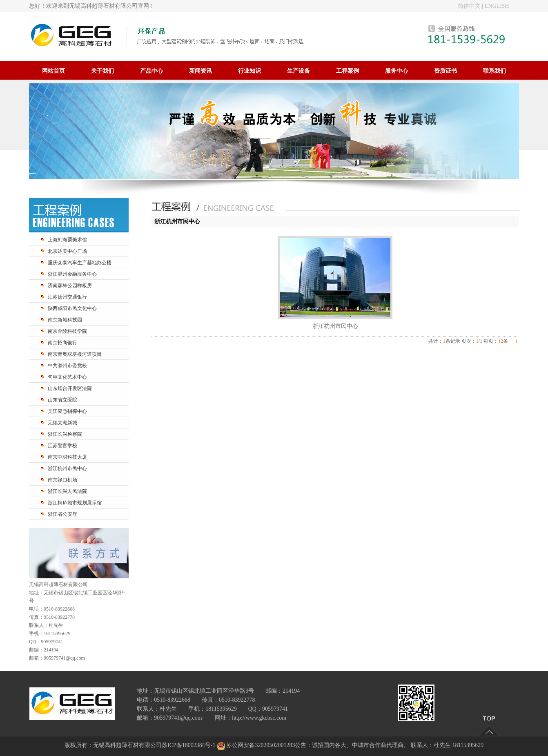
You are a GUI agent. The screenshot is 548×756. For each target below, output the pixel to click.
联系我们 (495, 71)
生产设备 (299, 71)
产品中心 (151, 71)
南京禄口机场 (62, 480)
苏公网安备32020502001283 (261, 745)
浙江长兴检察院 (65, 434)
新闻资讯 (200, 71)
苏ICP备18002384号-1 (188, 745)
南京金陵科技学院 (67, 331)
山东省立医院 (62, 400)
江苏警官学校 (62, 446)
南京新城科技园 (65, 320)
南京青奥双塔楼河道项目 (75, 354)
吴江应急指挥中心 (67, 411)
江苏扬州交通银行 (67, 297)
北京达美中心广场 (67, 251)
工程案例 (348, 71)
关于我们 (102, 71)
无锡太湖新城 (62, 423)
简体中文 (469, 6)
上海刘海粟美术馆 (67, 240)
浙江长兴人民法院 (67, 491)
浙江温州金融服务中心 (72, 274)
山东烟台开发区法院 (70, 388)
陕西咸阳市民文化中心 (72, 308)
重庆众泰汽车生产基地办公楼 (80, 263)
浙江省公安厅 (62, 514)
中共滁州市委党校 (67, 366)
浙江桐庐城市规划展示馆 (75, 503)
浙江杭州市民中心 (67, 468)
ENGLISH (497, 6)
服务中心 (397, 71)
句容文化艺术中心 (67, 377)
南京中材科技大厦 (67, 457)
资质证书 (446, 71)
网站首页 (53, 71)
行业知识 (249, 71)
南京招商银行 (62, 343)
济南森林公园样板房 (70, 285)
